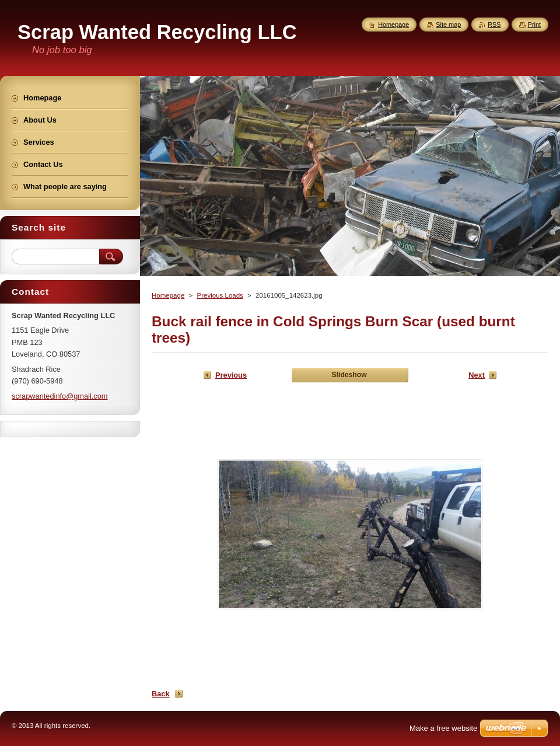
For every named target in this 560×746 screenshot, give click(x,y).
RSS (494, 25)
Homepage (168, 295)
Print (534, 25)
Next (477, 375)
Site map (448, 25)
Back (161, 694)
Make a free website (443, 728)
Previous (231, 375)
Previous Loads (220, 295)
